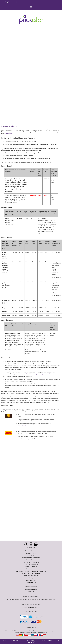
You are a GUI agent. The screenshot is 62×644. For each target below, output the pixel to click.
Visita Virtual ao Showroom (31, 562)
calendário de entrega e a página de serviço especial (40, 374)
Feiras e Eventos (31, 560)
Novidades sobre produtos (31, 576)
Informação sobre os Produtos (31, 573)
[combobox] (31, 2)
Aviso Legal (31, 578)
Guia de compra (31, 569)
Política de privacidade (31, 564)
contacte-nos (9, 134)
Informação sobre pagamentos (31, 558)
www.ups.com (22, 425)
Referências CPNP (31, 582)
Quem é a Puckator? (31, 589)
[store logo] (31, 18)
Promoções (31, 555)
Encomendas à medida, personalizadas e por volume (31, 571)
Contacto (31, 591)
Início (25, 31)
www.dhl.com (41, 439)
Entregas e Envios (31, 553)
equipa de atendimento (50, 397)
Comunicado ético (31, 580)
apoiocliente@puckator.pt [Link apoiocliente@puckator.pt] (31, 607)
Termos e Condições (31, 567)
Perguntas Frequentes (31, 551)
